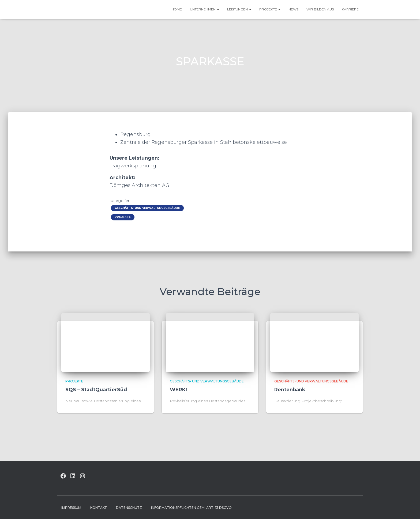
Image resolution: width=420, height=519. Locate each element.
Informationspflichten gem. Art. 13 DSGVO (191, 508)
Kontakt (99, 508)
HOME (177, 9)
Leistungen (239, 9)
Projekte (270, 9)
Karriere (350, 9)
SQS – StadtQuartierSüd (96, 390)
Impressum (71, 508)
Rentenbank (290, 390)
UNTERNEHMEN (205, 9)
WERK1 (179, 390)
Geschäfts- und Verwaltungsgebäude (147, 208)
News (293, 9)
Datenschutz (129, 508)
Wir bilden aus (320, 9)
